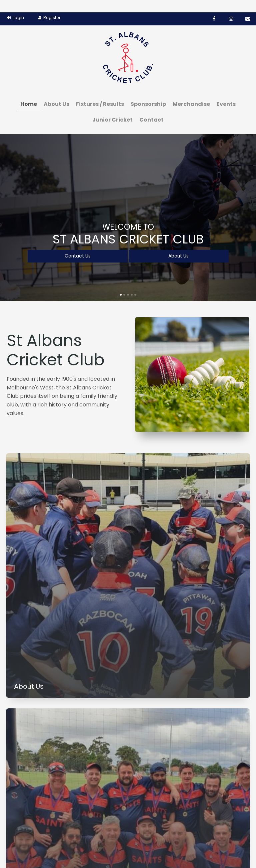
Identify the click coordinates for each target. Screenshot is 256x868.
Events (226, 92)
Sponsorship (148, 92)
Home (29, 92)
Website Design (205, 847)
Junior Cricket (112, 107)
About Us (56, 92)
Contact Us (77, 244)
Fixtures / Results (100, 92)
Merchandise (191, 92)
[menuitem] (10, 837)
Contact (151, 107)
